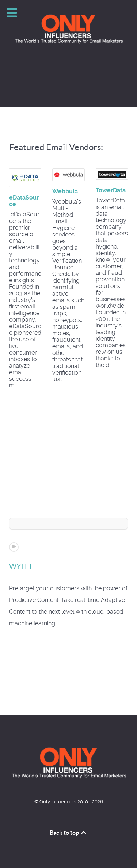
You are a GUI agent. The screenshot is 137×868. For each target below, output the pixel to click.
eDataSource (24, 201)
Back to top (69, 833)
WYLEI (20, 566)
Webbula (65, 191)
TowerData (111, 190)
